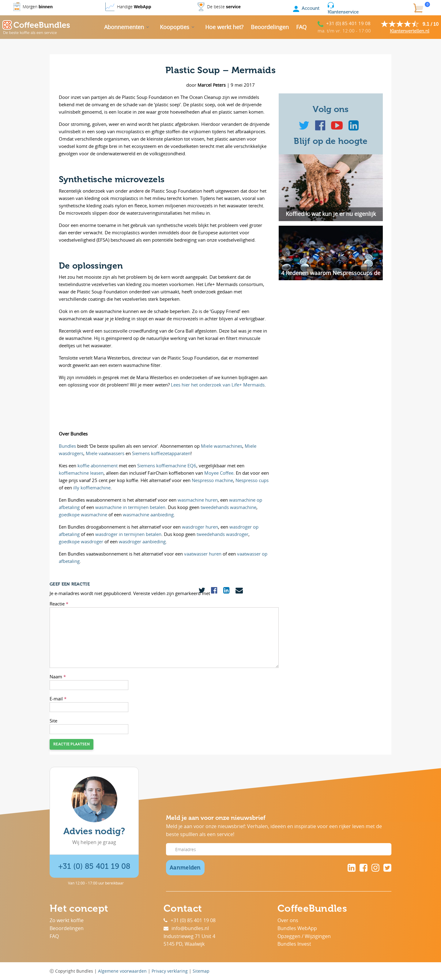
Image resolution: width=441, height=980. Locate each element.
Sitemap (201, 971)
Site (53, 721)
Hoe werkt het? (224, 27)
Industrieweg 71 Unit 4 (189, 936)
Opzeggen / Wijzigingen (304, 936)
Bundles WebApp (297, 928)
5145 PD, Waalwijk (184, 944)
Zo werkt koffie (67, 920)
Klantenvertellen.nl (410, 31)
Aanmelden (185, 868)
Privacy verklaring (170, 971)
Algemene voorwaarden (122, 971)
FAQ (301, 27)
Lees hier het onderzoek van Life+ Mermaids (218, 385)
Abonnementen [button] (124, 27)
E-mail (58, 699)
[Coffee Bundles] (36, 27)
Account (306, 8)
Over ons (288, 920)
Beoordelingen (270, 27)
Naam (58, 677)
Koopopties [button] (175, 27)
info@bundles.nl (186, 928)
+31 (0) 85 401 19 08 (348, 23)
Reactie (59, 604)
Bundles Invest (294, 944)
